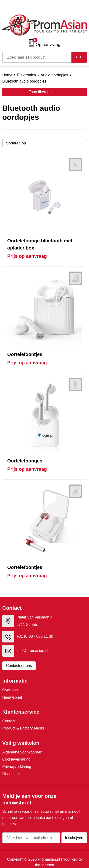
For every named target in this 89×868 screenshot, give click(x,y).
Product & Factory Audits (23, 728)
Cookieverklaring (16, 759)
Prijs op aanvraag (27, 256)
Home (7, 75)
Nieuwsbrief (12, 697)
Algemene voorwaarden (22, 752)
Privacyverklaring (17, 767)
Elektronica (26, 75)
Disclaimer (11, 774)
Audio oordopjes (54, 75)
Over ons (10, 690)
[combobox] (37, 57)
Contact (9, 721)
